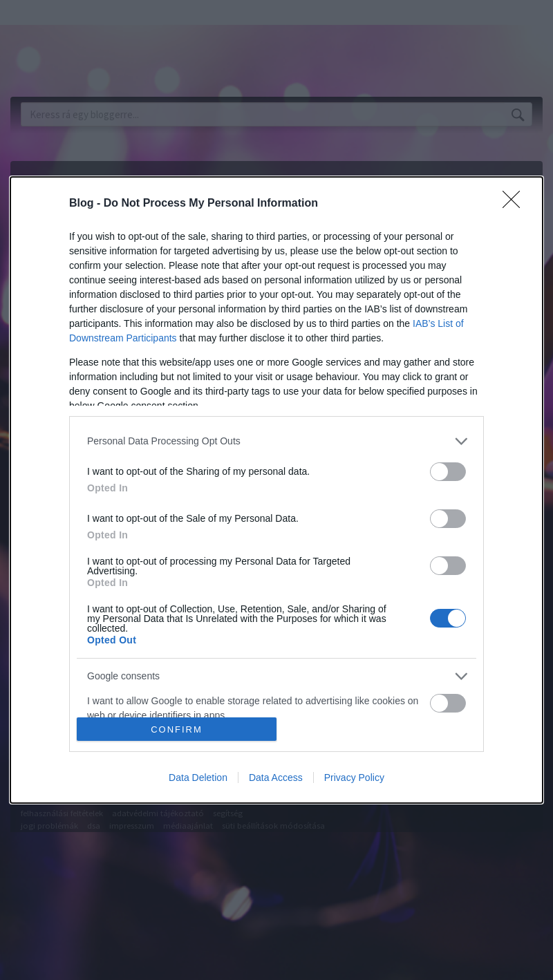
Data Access (276, 778)
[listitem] (276, 441)
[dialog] (276, 490)
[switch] (448, 472)
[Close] (516, 204)
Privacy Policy (354, 778)
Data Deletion (198, 778)
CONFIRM (177, 729)
